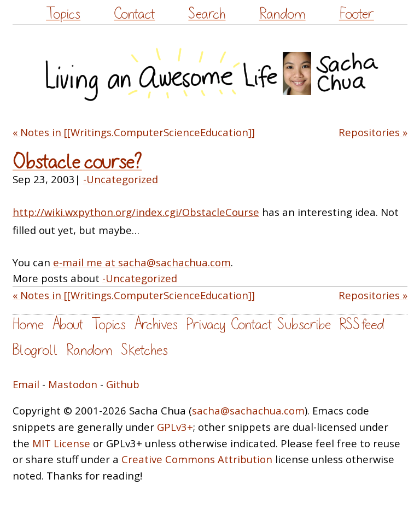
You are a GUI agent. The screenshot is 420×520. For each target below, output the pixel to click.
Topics (63, 14)
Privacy (206, 325)
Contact (134, 14)
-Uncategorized (121, 179)
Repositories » (373, 132)
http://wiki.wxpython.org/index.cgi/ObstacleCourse (136, 212)
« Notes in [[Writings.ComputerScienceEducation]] (134, 132)
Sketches (144, 350)
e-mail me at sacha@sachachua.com (142, 262)
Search (207, 14)
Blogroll (35, 350)
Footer (357, 14)
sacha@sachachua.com (248, 410)
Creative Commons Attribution (197, 459)
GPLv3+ (175, 427)
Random (282, 14)
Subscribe (304, 325)
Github (123, 384)
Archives (156, 325)
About (68, 325)
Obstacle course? (77, 162)
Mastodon (73, 384)
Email (26, 384)
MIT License (61, 443)
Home (28, 325)
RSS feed (361, 325)
